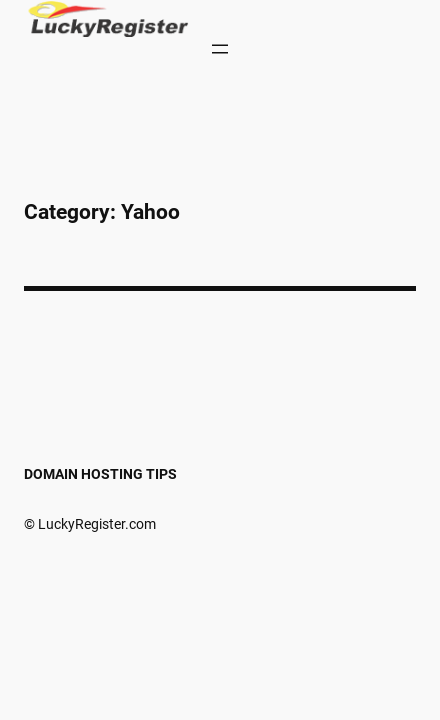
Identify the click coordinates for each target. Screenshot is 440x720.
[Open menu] (220, 49)
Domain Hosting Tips (100, 474)
